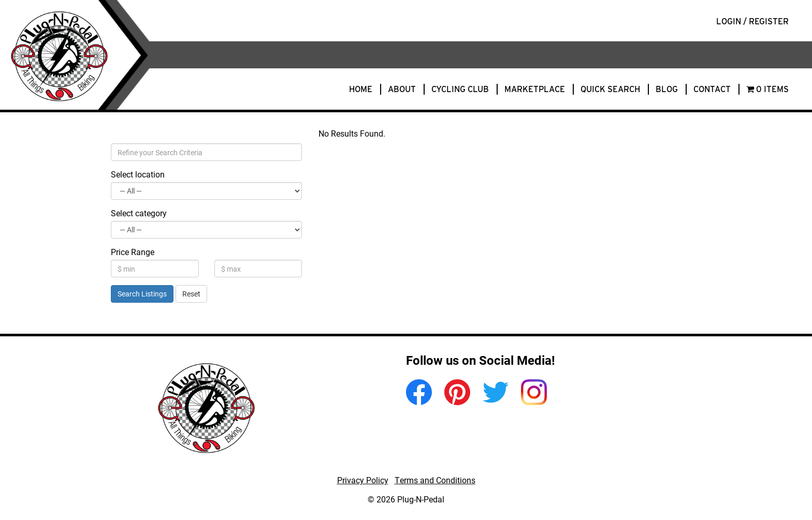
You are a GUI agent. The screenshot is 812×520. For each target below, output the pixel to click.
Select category (139, 213)
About (402, 89)
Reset (191, 294)
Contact (712, 89)
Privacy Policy (363, 480)
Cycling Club (460, 89)
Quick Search (610, 89)
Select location (138, 174)
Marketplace (535, 89)
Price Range (133, 252)
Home (361, 89)
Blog (667, 89)
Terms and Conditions (435, 480)
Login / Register (752, 21)
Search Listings (142, 294)
